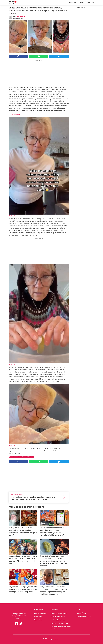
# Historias (30, 457)
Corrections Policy (58, 617)
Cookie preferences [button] (84, 617)
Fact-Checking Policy (59, 613)
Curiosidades (72, 2)
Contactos (38, 617)
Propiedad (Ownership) (60, 623)
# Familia (21, 457)
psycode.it (38, 620)
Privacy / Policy (82, 613)
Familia (82, 2)
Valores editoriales (58, 620)
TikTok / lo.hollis (15, 114)
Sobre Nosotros (40, 613)
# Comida (13, 457)
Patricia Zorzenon (20, 17)
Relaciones (91, 2)
